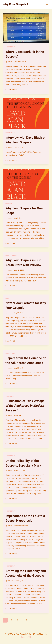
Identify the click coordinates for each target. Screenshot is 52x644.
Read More (11, 90)
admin (10, 62)
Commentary (10, 47)
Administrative (11, 353)
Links (7, 298)
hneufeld (10, 581)
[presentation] (26, 28)
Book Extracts (11, 255)
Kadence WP (26, 637)
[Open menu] (47, 4)
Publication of (25, 406)
